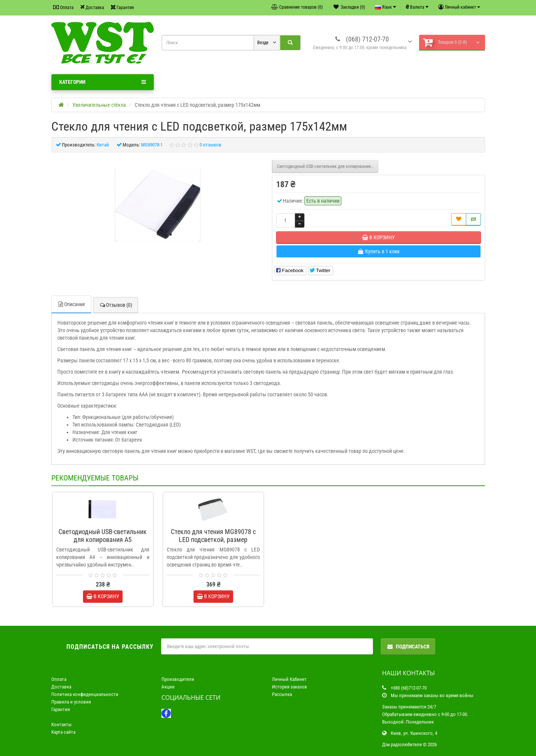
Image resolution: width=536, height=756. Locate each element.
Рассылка (282, 694)
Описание (71, 304)
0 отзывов (210, 145)
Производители (178, 679)
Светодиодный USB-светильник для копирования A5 (327, 166)
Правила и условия (71, 702)
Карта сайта (63, 732)
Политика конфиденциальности (85, 694)
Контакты (61, 724)
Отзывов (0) (116, 305)
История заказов (290, 687)
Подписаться (408, 647)
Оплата (63, 7)
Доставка (92, 7)
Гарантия (122, 7)
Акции (168, 687)
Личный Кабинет (289, 679)
